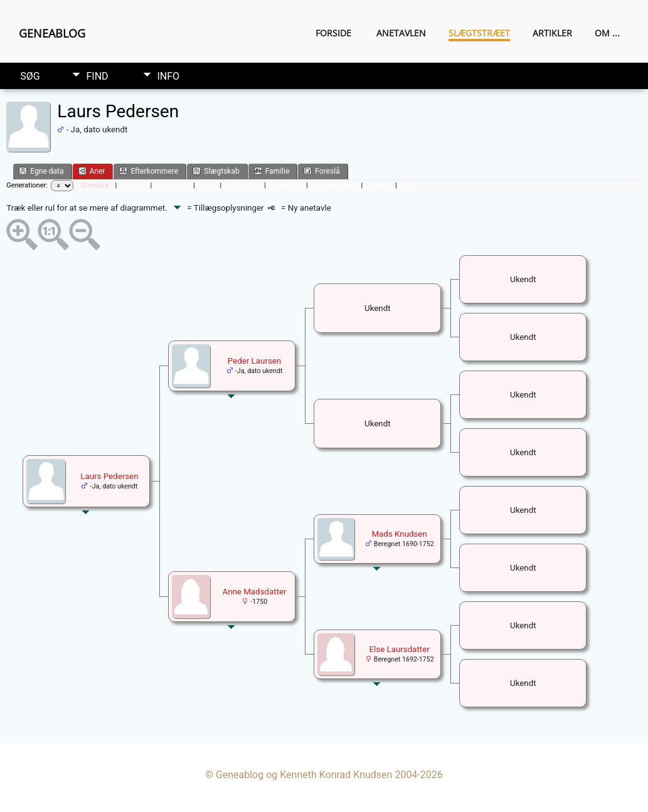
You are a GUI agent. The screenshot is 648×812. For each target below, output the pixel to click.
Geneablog (52, 33)
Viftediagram (335, 185)
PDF (410, 185)
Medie (379, 185)
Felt (208, 185)
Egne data (41, 171)
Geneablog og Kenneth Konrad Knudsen (304, 775)
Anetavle (286, 185)
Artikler (552, 33)
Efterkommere (149, 171)
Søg (30, 76)
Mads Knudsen (399, 534)
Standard (94, 185)
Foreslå (321, 171)
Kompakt (173, 185)
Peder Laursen (254, 361)
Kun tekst (243, 185)
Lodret (133, 185)
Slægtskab (216, 171)
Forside (333, 33)
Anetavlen (401, 33)
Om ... (607, 33)
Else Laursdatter (399, 649)
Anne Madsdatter (254, 592)
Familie (272, 171)
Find (97, 76)
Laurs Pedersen (109, 476)
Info (168, 76)
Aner (92, 171)
